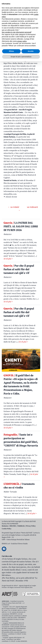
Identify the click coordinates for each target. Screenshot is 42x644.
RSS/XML (13, 526)
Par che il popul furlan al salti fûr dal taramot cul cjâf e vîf (19, 269)
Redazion (5, 526)
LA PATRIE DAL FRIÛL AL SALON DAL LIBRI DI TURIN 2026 (21, 227)
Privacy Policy (31, 526)
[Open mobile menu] (38, 18)
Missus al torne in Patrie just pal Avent (19, 39)
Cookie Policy (7, 529)
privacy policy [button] (22, 624)
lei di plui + (8, 259)
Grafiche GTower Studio (19, 544)
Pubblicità (21, 526)
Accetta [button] (31, 634)
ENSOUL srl (6, 544)
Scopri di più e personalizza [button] (21, 639)
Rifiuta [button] (11, 634)
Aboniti (8, 18)
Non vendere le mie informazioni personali (16, 615)
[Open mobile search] (33, 18)
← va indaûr (14, 207)
